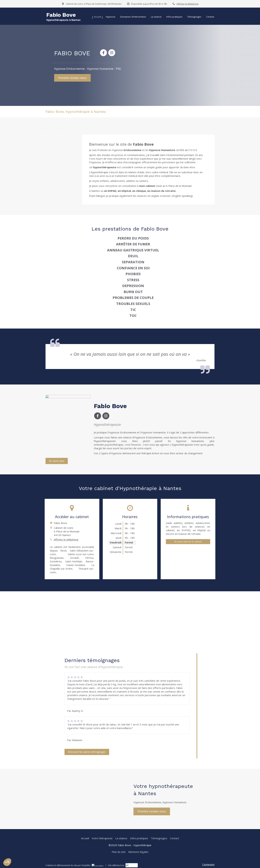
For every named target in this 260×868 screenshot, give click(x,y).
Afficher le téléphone (187, 4)
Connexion (208, 864)
